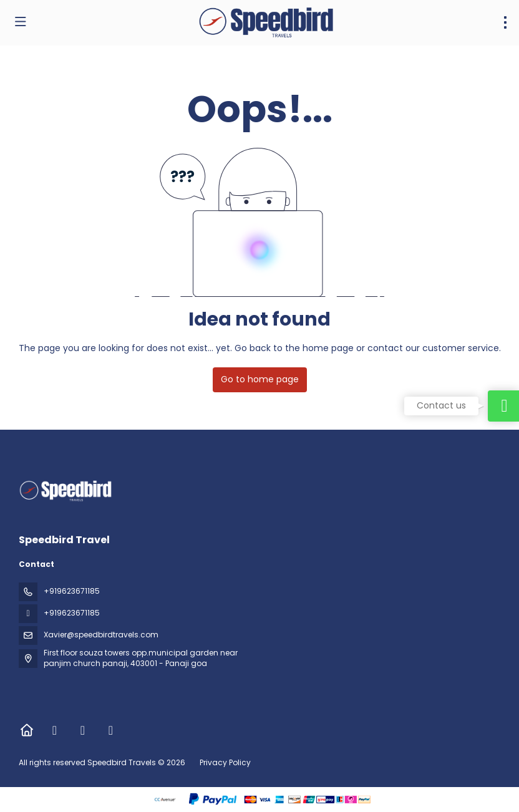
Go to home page (260, 379)
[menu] (505, 22)
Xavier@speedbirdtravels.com (101, 635)
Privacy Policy (225, 762)
